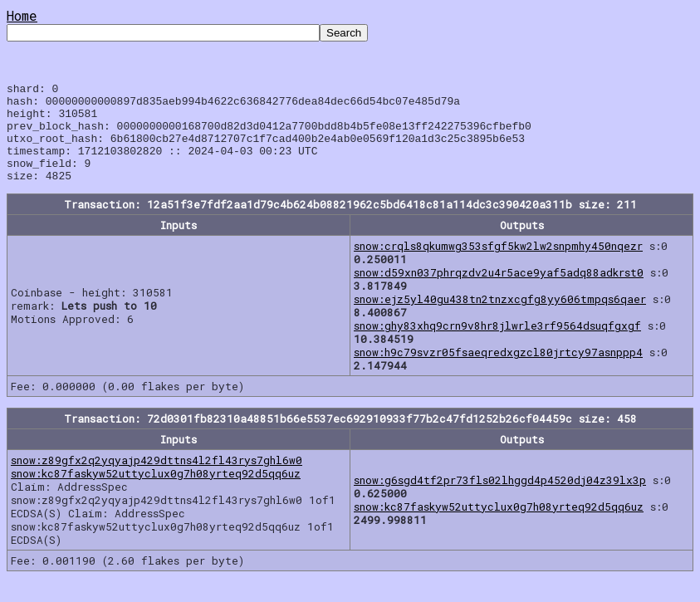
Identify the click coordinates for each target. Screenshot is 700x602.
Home (22, 15)
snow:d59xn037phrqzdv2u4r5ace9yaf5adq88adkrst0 (499, 292)
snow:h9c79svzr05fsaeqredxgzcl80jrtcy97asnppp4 (498, 372)
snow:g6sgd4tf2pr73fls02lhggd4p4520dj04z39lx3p (500, 500)
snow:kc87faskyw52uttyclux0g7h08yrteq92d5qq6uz (156, 493)
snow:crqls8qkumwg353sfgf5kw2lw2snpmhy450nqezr (498, 266)
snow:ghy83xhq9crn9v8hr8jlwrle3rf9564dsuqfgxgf (497, 345)
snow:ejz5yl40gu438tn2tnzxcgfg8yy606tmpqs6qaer (500, 319)
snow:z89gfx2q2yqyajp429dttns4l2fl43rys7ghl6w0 (157, 480)
